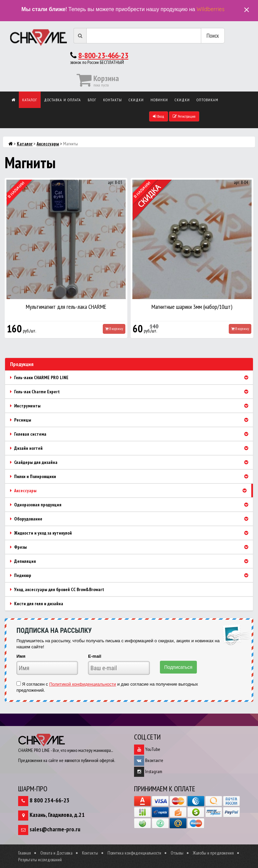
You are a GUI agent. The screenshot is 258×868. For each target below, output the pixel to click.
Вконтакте (149, 760)
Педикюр (132, 575)
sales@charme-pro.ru (55, 829)
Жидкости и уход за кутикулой (132, 533)
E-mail (95, 656)
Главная (25, 853)
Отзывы (177, 853)
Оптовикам (207, 100)
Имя (21, 656)
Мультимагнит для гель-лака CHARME (66, 307)
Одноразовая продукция (132, 505)
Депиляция (132, 561)
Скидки (136, 100)
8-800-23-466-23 (103, 55)
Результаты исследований (40, 860)
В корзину (114, 329)
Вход (159, 116)
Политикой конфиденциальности (82, 684)
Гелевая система (132, 434)
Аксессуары (48, 144)
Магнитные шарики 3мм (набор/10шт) (192, 307)
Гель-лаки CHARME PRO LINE (132, 377)
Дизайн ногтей (132, 448)
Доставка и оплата (62, 100)
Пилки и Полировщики (132, 476)
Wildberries (210, 9)
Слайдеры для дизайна (132, 462)
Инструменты (132, 406)
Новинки (159, 100)
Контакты (113, 100)
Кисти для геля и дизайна (37, 604)
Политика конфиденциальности (134, 853)
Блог (92, 100)
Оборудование (132, 519)
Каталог (30, 100)
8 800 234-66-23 (50, 800)
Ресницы (132, 420)
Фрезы (132, 547)
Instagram (148, 771)
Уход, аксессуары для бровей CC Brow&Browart (57, 589)
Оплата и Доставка (56, 853)
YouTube (147, 749)
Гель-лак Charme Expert (132, 392)
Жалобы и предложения (213, 853)
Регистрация (184, 116)
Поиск (213, 35)
